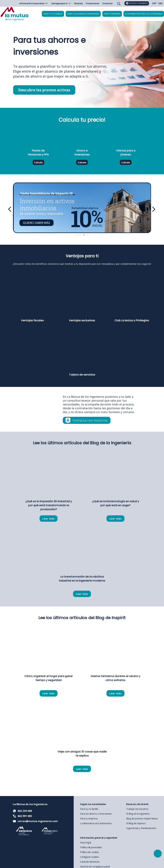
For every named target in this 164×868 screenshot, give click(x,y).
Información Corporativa (34, 3)
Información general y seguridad (99, 838)
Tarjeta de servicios (82, 375)
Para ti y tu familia (53, 14)
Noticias (78, 3)
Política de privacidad (91, 847)
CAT (154, 3)
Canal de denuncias (90, 862)
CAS (160, 3)
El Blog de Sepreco (136, 823)
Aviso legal (86, 842)
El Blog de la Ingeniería (138, 814)
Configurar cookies (90, 857)
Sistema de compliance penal (95, 866)
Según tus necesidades (93, 804)
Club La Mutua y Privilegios (132, 320)
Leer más (49, 519)
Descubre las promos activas (44, 90)
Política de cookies (90, 852)
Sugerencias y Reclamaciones (141, 828)
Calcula (38, 162)
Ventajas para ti (61, 3)
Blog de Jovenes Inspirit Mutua (142, 818)
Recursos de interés (137, 804)
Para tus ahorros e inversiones (83, 14)
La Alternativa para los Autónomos (144, 14)
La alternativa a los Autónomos (96, 823)
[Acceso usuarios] (137, 3)
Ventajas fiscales (32, 320)
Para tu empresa (112, 14)
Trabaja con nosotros (137, 809)
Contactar (108, 3)
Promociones (92, 3)
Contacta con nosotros (90, 420)
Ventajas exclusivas (82, 320)
